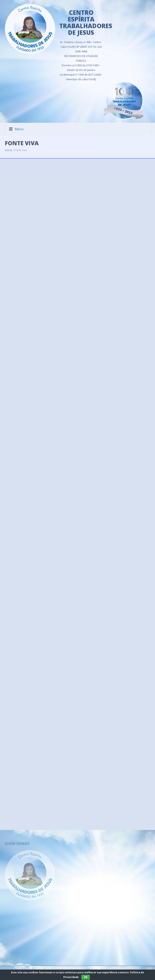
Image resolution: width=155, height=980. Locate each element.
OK (86, 977)
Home (8, 148)
